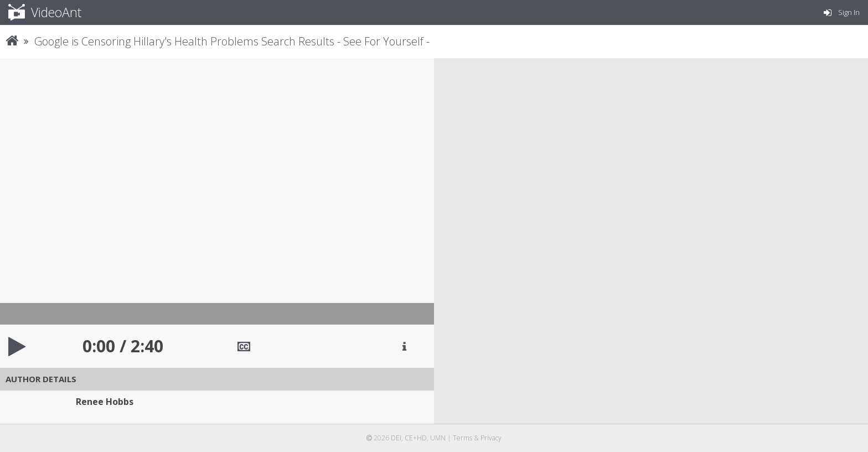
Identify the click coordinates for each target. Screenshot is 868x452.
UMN (438, 438)
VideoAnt (45, 12)
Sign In (842, 12)
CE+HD (416, 438)
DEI (396, 438)
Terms (463, 438)
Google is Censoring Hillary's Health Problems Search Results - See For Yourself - (232, 41)
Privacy (491, 438)
